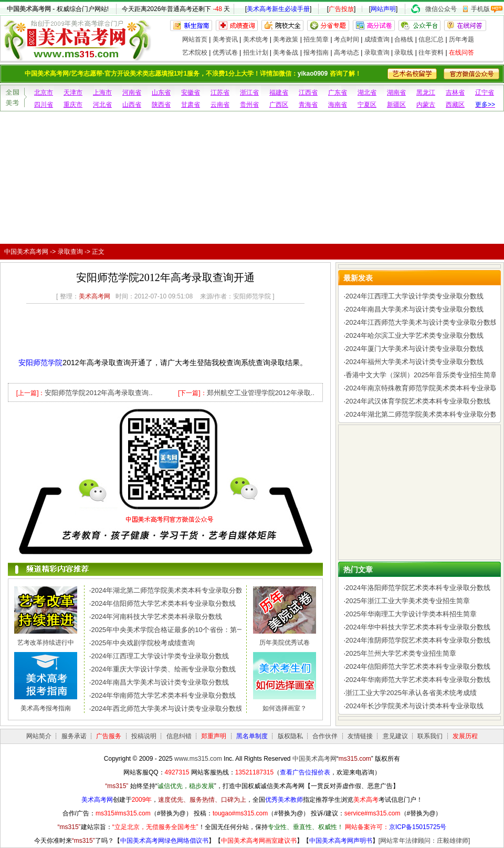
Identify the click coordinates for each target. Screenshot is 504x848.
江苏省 (220, 92)
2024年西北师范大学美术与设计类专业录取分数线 (167, 709)
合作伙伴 (325, 736)
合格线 (404, 39)
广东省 (338, 92)
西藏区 (455, 105)
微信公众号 (441, 9)
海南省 (338, 105)
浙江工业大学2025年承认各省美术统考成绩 (411, 693)
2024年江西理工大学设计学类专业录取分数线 (160, 656)
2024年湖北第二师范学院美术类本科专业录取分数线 (170, 590)
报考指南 (316, 53)
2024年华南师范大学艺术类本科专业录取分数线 (163, 695)
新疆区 (396, 105)
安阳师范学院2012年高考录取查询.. (98, 393)
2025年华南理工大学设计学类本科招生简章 (411, 614)
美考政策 (286, 39)
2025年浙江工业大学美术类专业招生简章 (408, 601)
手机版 (480, 9)
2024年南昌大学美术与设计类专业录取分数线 (160, 682)
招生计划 (256, 53)
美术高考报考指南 (46, 708)
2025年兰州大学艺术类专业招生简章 (401, 653)
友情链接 (360, 736)
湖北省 (367, 92)
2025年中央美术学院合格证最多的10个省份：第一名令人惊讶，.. (190, 630)
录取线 (404, 53)
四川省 (44, 105)
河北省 (102, 105)
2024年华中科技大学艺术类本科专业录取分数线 (418, 627)
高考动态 (346, 53)
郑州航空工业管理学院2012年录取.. (261, 393)
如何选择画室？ (285, 708)
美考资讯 (225, 39)
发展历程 (465, 736)
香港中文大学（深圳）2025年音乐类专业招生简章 (421, 375)
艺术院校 (195, 53)
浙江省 (249, 92)
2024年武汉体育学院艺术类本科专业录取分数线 (418, 401)
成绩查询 (377, 39)
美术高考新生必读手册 (278, 9)
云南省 (220, 105)
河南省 (132, 92)
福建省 (279, 92)
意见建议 (395, 736)
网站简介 (39, 736)
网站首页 (195, 39)
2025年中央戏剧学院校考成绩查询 (143, 643)
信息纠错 (179, 736)
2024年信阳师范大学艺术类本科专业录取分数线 (163, 603)
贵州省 (249, 105)
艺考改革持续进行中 (46, 643)
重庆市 (73, 105)
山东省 (161, 92)
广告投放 (341, 9)
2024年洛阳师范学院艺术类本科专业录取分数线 (418, 588)
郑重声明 (214, 736)
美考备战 (286, 53)
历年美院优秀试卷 (285, 643)
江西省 (308, 92)
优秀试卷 (225, 53)
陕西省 (161, 105)
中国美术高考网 (29, 9)
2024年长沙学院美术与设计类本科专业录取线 (414, 706)
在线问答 (461, 53)
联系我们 (430, 736)
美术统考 (256, 39)
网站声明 (383, 9)
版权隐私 (290, 736)
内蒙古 (426, 105)
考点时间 (346, 39)
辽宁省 (485, 92)
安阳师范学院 (40, 363)
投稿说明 (144, 736)
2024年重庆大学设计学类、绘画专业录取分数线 (163, 669)
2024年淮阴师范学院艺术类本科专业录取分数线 (418, 640)
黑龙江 (426, 92)
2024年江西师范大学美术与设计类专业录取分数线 (421, 322)
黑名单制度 (252, 736)
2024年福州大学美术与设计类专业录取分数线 (414, 362)
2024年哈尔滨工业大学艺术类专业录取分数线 (414, 335)
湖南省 (396, 92)
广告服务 (109, 736)
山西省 (132, 105)
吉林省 (455, 92)
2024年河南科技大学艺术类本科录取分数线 (156, 617)
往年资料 (431, 53)
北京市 (44, 92)
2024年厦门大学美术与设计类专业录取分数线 (414, 349)
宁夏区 (367, 105)
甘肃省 (191, 105)
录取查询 (377, 53)
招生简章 (316, 39)
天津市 (73, 92)
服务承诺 (74, 736)
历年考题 (461, 39)
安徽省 (191, 92)
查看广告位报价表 (305, 772)
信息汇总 (431, 39)
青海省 (308, 105)
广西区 (279, 105)
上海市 (102, 92)
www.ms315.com (198, 759)
